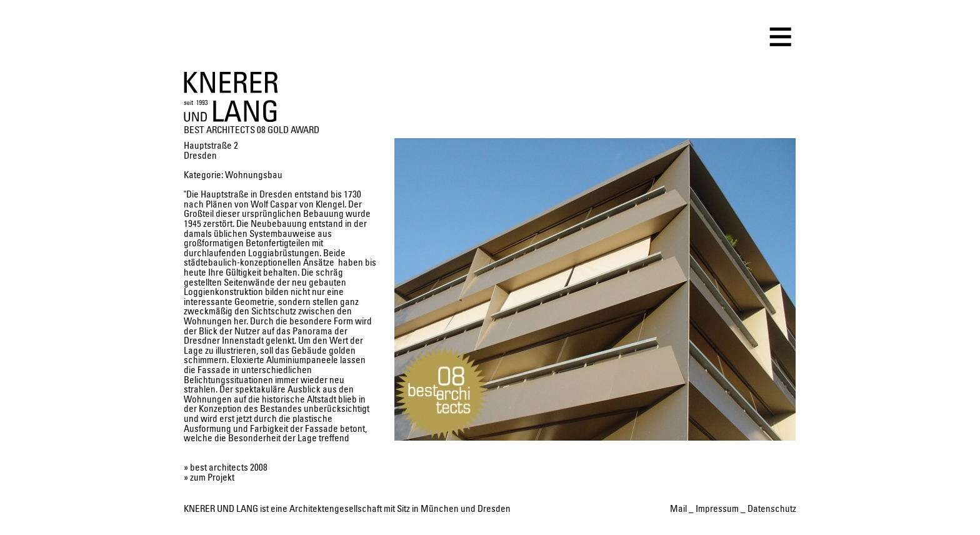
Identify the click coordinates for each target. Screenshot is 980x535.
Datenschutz (772, 509)
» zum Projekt (209, 478)
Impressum (717, 509)
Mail (678, 509)
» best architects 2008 (226, 468)
